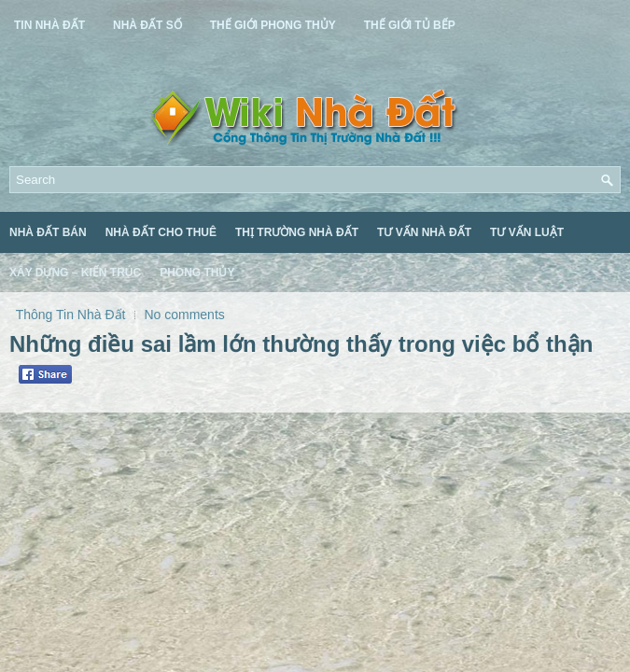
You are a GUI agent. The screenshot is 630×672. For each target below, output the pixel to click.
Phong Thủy (197, 273)
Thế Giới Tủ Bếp (410, 25)
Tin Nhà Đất (49, 25)
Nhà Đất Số (147, 25)
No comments (184, 315)
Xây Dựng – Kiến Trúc (75, 273)
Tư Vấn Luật (527, 232)
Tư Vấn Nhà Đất (424, 232)
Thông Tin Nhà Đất (71, 315)
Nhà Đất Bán (48, 232)
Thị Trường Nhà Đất (297, 232)
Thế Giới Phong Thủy (273, 25)
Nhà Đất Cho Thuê (161, 232)
